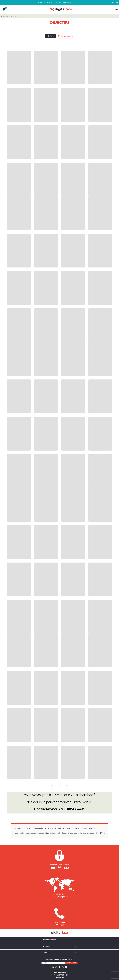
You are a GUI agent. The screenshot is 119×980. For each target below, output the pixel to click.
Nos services (48, 946)
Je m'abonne (71, 963)
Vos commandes (49, 940)
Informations (48, 953)
